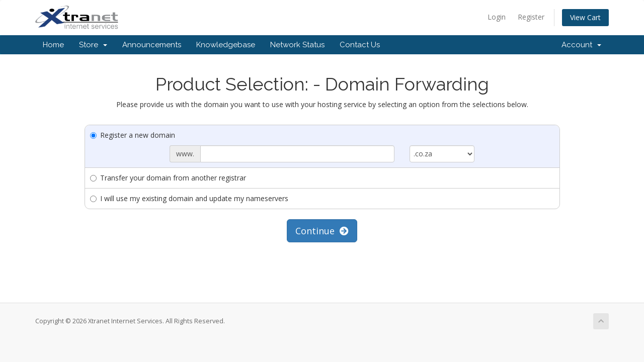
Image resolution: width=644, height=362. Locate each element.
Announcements (152, 45)
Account (581, 45)
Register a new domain (133, 135)
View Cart (585, 17)
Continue (322, 231)
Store (93, 45)
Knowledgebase (226, 45)
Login (497, 17)
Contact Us (360, 45)
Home (53, 45)
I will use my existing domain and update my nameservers (189, 198)
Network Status (297, 45)
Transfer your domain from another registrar (168, 178)
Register (531, 17)
